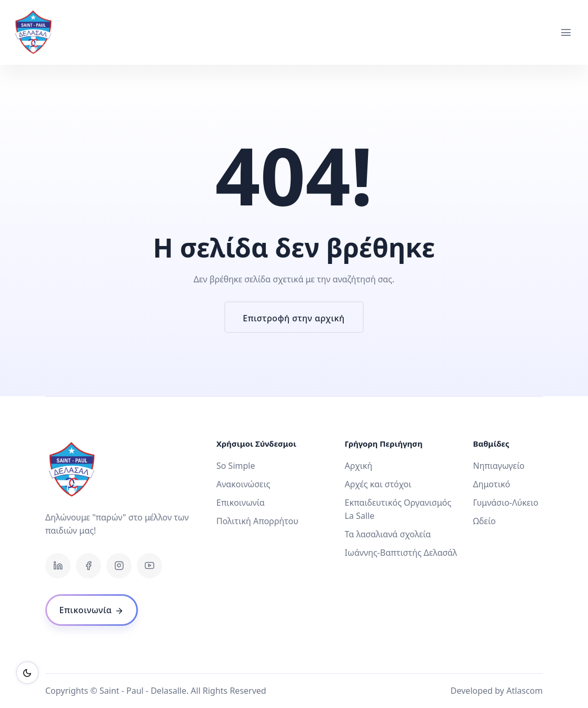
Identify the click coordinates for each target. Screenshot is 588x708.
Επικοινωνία (241, 503)
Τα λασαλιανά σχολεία (388, 534)
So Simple (236, 466)
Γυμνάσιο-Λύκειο (505, 503)
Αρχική (359, 466)
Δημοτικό (491, 484)
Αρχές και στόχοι (378, 484)
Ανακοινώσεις (243, 484)
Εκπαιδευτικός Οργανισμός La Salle (398, 509)
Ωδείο (484, 521)
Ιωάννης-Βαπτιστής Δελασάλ (401, 553)
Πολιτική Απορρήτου (257, 521)
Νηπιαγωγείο (499, 466)
